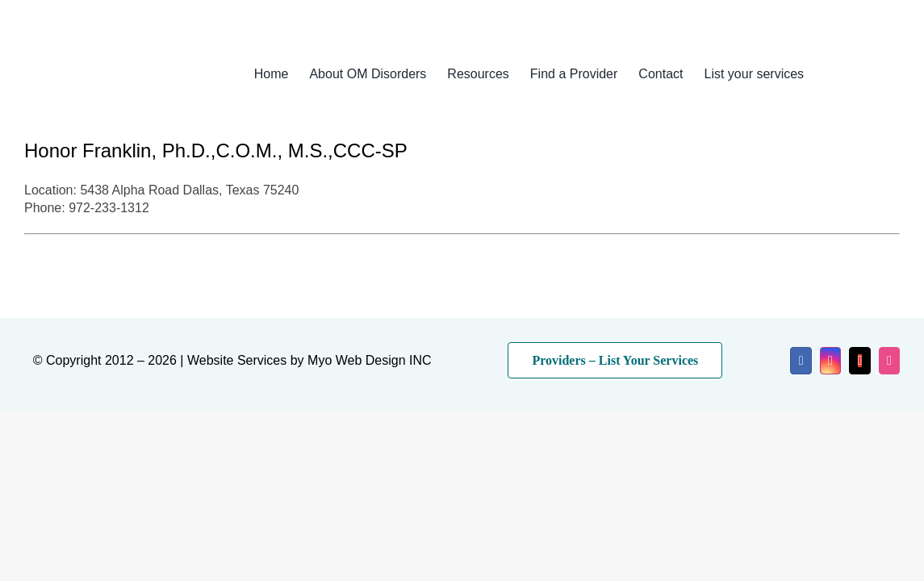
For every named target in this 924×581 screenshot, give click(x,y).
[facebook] (801, 361)
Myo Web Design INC (370, 360)
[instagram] (830, 361)
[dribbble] (889, 361)
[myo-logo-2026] (117, 54)
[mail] (859, 361)
